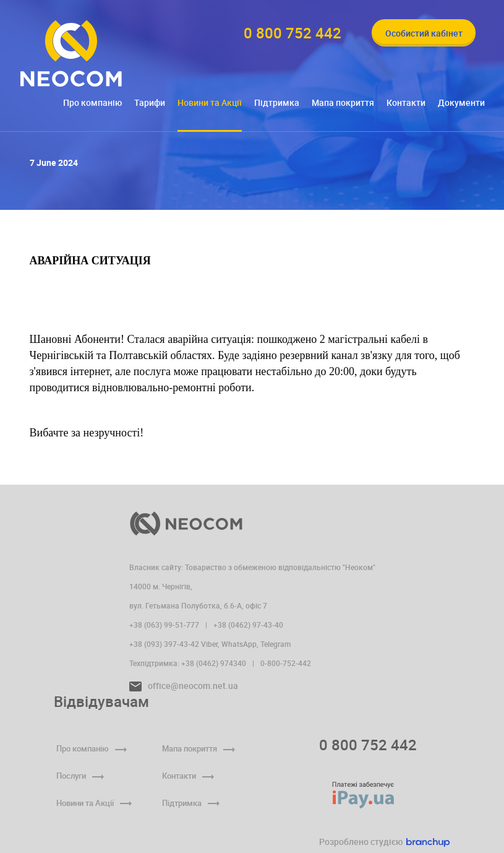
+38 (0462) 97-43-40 (248, 625)
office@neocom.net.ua (184, 686)
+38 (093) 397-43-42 (164, 644)
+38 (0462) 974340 (214, 663)
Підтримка (277, 102)
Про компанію (92, 102)
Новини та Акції (210, 102)
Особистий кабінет (424, 33)
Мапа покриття (343, 102)
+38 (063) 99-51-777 (164, 625)
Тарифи (150, 102)
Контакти (406, 102)
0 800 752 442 (368, 745)
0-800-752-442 (286, 663)
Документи (461, 102)
